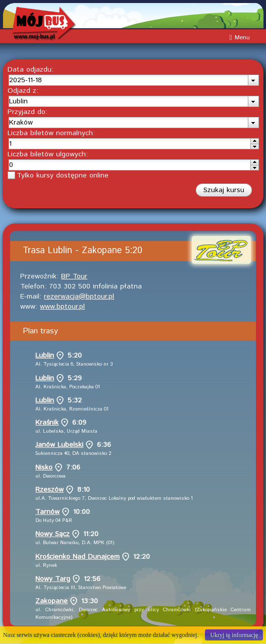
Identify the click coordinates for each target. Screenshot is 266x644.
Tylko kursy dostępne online (63, 175)
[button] (224, 190)
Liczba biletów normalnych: (51, 133)
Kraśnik (47, 423)
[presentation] (253, 80)
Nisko (44, 467)
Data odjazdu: (31, 70)
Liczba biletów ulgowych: (48, 154)
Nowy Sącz (52, 534)
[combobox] (134, 80)
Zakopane (51, 601)
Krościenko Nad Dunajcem (77, 557)
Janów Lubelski (59, 445)
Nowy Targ (53, 579)
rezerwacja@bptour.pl (79, 297)
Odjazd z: (23, 91)
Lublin (45, 356)
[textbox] (128, 80)
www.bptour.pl (62, 307)
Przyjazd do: (28, 112)
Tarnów (47, 512)
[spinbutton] (130, 144)
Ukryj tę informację (234, 635)
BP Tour (74, 276)
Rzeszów (49, 490)
